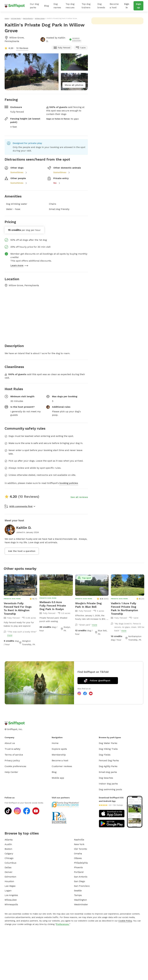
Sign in (127, 6)
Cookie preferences (15, 766)
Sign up (138, 6)
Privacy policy (12, 760)
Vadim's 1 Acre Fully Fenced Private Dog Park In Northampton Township (124, 608)
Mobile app (58, 778)
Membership (59, 755)
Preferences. (63, 924)
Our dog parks (34, 6)
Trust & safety (12, 749)
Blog (46, 6)
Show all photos (74, 85)
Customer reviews (62, 766)
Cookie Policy (125, 921)
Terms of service (14, 755)
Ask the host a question (22, 551)
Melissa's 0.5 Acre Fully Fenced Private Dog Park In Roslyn (53, 606)
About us (10, 743)
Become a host (114, 6)
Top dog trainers (86, 6)
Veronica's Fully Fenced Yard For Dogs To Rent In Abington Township (18, 608)
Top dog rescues (70, 6)
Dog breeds (101, 6)
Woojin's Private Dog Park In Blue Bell (88, 605)
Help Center (11, 772)
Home (55, 743)
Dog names (57, 6)
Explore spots (59, 749)
